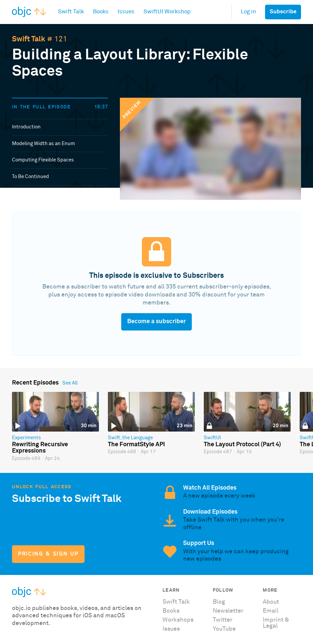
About (271, 602)
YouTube (224, 629)
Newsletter (228, 611)
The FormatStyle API (136, 445)
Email (271, 611)
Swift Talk (29, 39)
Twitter (223, 620)
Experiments (26, 438)
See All (70, 383)
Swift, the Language (130, 438)
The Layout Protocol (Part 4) (242, 445)
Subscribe (283, 12)
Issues (171, 629)
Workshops (178, 620)
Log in (248, 12)
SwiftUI (212, 438)
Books (171, 611)
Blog (219, 602)
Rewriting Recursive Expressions (40, 448)
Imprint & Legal (276, 623)
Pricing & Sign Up (48, 554)
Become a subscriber (156, 321)
